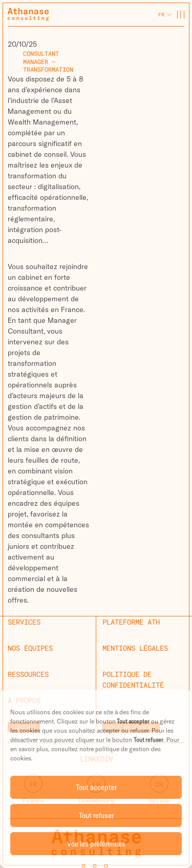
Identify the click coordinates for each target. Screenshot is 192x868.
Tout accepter (96, 787)
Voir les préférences (96, 844)
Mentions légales (135, 648)
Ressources (28, 674)
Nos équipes (30, 648)
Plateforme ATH (131, 622)
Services (24, 622)
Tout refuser (96, 815)
